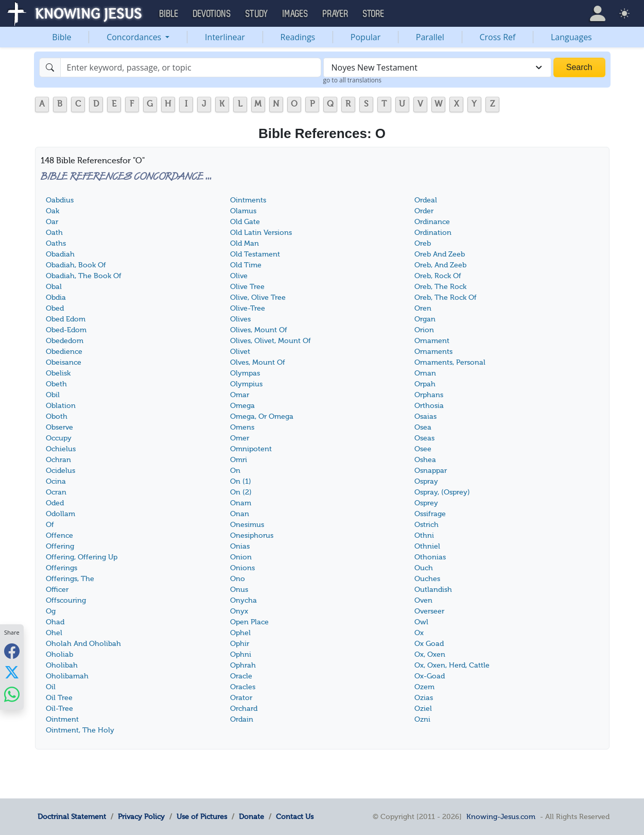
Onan (240, 514)
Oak (53, 211)
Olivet (240, 352)
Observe (59, 427)
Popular (365, 37)
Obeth (56, 384)
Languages (571, 37)
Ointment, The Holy (80, 730)
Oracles (243, 687)
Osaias (425, 416)
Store (374, 14)
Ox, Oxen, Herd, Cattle (452, 665)
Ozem (424, 687)
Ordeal (426, 200)
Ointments (248, 200)
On (235, 471)
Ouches (427, 579)
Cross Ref (497, 37)
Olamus (243, 211)
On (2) (241, 492)
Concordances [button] (135, 37)
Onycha (243, 600)
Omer (240, 438)
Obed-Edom (66, 330)
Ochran (58, 460)
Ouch (424, 568)
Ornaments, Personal (450, 362)
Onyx (239, 611)
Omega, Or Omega (262, 416)
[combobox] (437, 67)
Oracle (241, 676)
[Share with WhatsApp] (12, 694)
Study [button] (257, 14)
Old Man (245, 243)
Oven (423, 600)
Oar (52, 222)
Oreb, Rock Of (438, 276)
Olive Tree (247, 287)
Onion (241, 557)
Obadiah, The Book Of (84, 276)
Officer (57, 590)
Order (424, 211)
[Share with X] (12, 672)
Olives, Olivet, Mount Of (271, 341)
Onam (241, 503)
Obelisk (58, 373)
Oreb (423, 243)
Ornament (432, 341)
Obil (53, 395)
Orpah (425, 384)
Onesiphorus (252, 535)
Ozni (422, 719)
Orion (424, 330)
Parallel (430, 37)
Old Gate (245, 222)
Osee (423, 449)
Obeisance (64, 362)
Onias (240, 546)
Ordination (433, 233)
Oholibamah (67, 676)
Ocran (56, 492)
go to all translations (353, 80)
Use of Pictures (202, 816)
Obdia (56, 297)
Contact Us (295, 816)
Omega (242, 406)
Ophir (240, 644)
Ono (238, 579)
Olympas (245, 373)
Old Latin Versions (261, 233)
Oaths (56, 243)
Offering (60, 546)
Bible (62, 37)
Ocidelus (60, 471)
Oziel (423, 709)
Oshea (425, 460)
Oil (51, 687)
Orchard (244, 709)
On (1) (241, 481)
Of (50, 525)
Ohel (54, 633)
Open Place (249, 622)
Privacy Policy (141, 816)
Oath (54, 233)
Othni (424, 535)
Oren (423, 308)
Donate (251, 816)
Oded (55, 503)
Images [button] (295, 14)
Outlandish (433, 590)
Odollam (60, 514)
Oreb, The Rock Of (446, 297)
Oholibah (62, 665)
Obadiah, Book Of (76, 265)
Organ (425, 319)
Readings (298, 37)
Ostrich (427, 525)
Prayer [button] (336, 14)
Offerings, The (70, 579)
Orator (241, 698)
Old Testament (255, 254)
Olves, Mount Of (258, 362)
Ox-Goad (430, 676)
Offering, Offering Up (82, 557)
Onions (242, 568)
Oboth (57, 416)
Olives (240, 319)
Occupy (59, 438)
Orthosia (429, 406)
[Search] (191, 67)
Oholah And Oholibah (83, 644)
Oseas (424, 438)
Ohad (55, 622)
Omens (242, 427)
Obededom (65, 341)
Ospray (426, 481)
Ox (419, 633)
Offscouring (66, 600)
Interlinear (225, 37)
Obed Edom (66, 319)
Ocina (56, 481)
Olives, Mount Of (259, 330)
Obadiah (60, 254)
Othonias (430, 557)
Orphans (429, 395)
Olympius (246, 384)
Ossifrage (430, 514)
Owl (421, 622)
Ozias (424, 698)
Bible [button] (169, 14)
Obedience (64, 352)
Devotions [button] (212, 14)
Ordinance (432, 222)
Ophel (240, 633)
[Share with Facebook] (12, 651)
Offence (59, 535)
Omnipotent (251, 449)
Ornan (425, 373)
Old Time (246, 265)
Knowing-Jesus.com (501, 816)
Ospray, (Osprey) (442, 492)
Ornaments (433, 352)
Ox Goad (429, 644)
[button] (598, 13)
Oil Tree (59, 698)
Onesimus (247, 525)
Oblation (61, 406)
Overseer (429, 611)
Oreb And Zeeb (440, 254)
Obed (55, 308)
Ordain (242, 719)
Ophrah (243, 665)
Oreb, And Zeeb (440, 265)
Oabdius (60, 200)
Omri (239, 460)
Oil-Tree (59, 709)
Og (51, 611)
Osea (423, 427)
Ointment (62, 719)
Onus (239, 590)
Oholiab (59, 654)
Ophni (241, 654)
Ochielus (61, 449)
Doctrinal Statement (72, 816)
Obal (54, 287)
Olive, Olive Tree (258, 297)
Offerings (62, 568)
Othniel (427, 546)
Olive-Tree (248, 308)
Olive (239, 276)
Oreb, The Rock (440, 287)
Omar (240, 395)
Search (579, 67)
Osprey (426, 503)
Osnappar (431, 471)
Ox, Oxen (430, 654)
